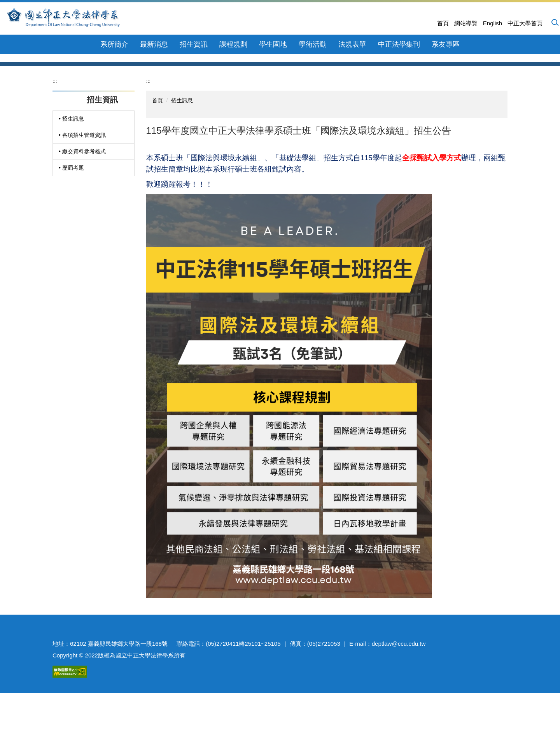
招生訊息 (182, 155)
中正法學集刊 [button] (399, 44)
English (493, 23)
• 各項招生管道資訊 (82, 189)
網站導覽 (466, 23)
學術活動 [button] (313, 44)
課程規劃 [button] (233, 44)
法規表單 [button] (352, 44)
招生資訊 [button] (194, 44)
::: (55, 135)
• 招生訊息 (71, 173)
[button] (555, 22)
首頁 (443, 23)
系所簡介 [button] (114, 44)
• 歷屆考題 (71, 222)
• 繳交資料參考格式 (82, 206)
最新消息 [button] (154, 44)
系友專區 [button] (446, 44)
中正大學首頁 (525, 23)
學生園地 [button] (273, 44)
